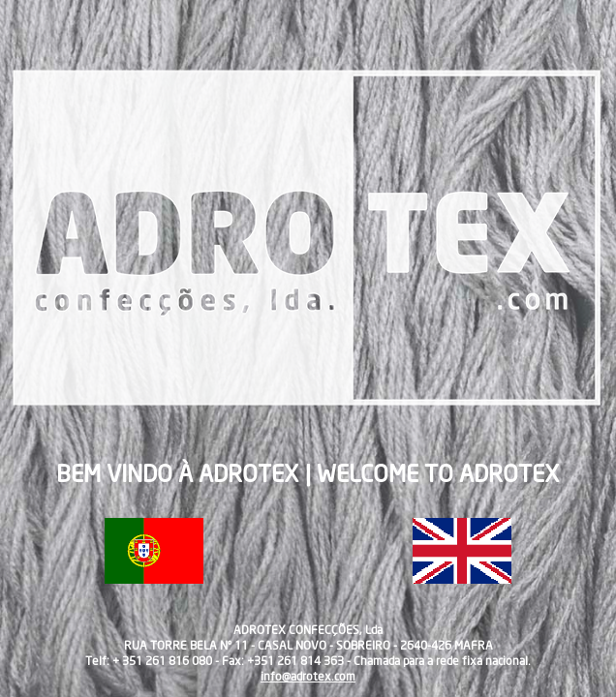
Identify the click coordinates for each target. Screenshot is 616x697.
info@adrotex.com (308, 676)
